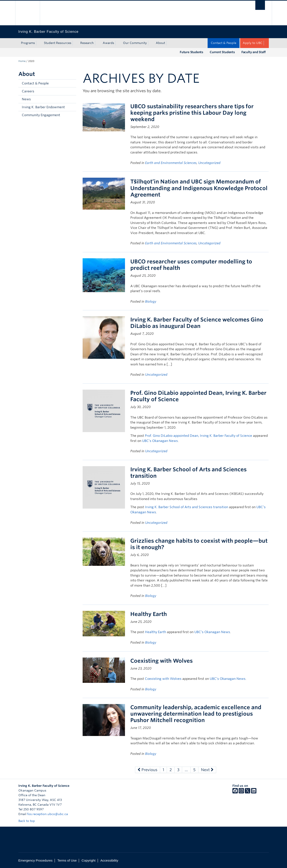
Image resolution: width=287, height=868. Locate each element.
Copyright (88, 860)
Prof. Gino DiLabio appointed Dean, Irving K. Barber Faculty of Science (199, 436)
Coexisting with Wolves (161, 661)
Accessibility (109, 860)
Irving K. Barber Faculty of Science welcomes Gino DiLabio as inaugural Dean (197, 323)
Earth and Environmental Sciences (171, 163)
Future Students (192, 52)
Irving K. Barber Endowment (43, 107)
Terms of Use (67, 860)
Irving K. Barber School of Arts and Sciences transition (187, 507)
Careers (28, 91)
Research (87, 43)
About (160, 43)
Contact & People (224, 43)
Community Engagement (41, 115)
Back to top (29, 821)
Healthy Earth (149, 614)
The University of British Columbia (28, 13)
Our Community (135, 43)
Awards (108, 43)
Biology (151, 302)
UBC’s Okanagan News (160, 441)
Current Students (222, 52)
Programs (28, 43)
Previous (148, 770)
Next (207, 770)
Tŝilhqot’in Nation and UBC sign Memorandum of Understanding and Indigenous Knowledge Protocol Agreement (199, 188)
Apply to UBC (253, 43)
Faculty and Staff (254, 52)
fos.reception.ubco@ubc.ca (48, 814)
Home (22, 61)
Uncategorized (209, 163)
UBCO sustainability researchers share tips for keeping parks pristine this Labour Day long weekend (192, 113)
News (26, 99)
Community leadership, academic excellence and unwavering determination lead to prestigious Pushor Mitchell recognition (196, 714)
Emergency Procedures (36, 860)
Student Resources (58, 43)
